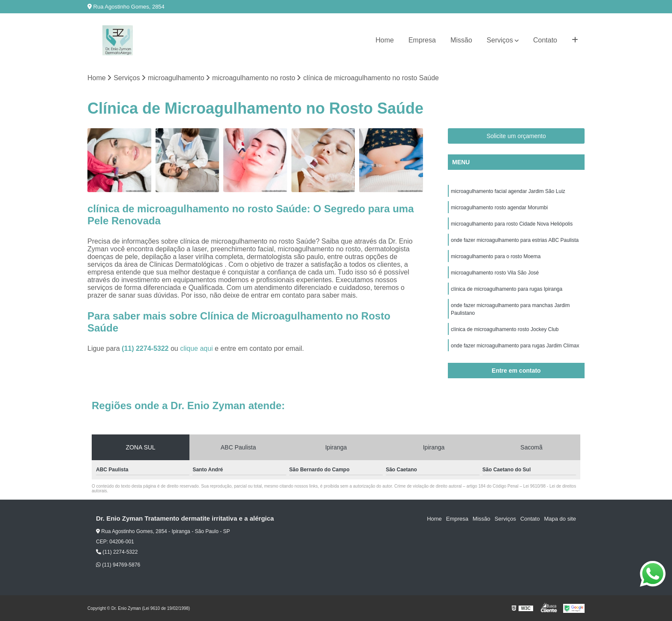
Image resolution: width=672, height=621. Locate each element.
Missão (461, 40)
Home (385, 40)
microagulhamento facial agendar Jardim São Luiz (508, 191)
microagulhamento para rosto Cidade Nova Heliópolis (512, 224)
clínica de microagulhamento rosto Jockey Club (505, 329)
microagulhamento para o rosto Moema (496, 256)
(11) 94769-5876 (118, 565)
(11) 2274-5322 (146, 348)
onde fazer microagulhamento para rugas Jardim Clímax (515, 346)
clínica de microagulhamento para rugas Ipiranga (507, 289)
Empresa (422, 40)
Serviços (500, 40)
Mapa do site (560, 519)
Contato (545, 40)
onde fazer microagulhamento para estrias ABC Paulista (515, 240)
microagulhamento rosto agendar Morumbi (499, 208)
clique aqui (196, 348)
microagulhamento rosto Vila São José (495, 273)
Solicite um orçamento (516, 136)
